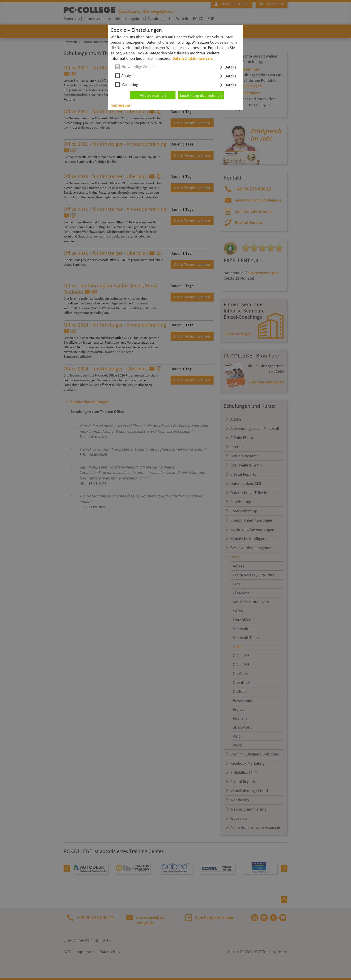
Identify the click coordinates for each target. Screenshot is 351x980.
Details (230, 67)
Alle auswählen (153, 95)
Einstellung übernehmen (201, 95)
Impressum (120, 105)
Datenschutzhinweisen (192, 58)
